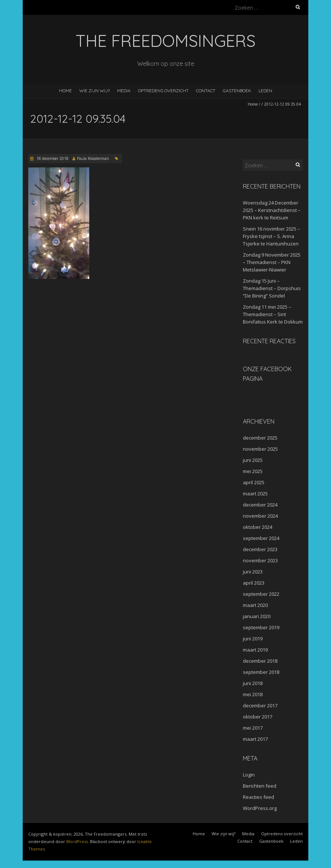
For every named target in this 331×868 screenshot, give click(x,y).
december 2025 (260, 438)
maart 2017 (255, 739)
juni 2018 (253, 683)
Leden (265, 91)
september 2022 (261, 594)
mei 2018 (253, 694)
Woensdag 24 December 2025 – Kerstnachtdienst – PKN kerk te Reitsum (272, 210)
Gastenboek (237, 91)
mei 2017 (253, 728)
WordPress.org (260, 808)
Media (124, 91)
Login (249, 775)
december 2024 (260, 505)
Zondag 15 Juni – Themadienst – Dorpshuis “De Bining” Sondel (272, 288)
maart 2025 (255, 494)
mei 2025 (253, 471)
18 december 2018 (52, 158)
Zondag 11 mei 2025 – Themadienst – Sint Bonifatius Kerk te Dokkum (273, 314)
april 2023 (254, 583)
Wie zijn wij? (94, 91)
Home (65, 91)
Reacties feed (258, 797)
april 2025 (254, 482)
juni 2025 (253, 460)
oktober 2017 (258, 717)
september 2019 (261, 627)
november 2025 (260, 449)
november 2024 (260, 516)
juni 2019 (253, 639)
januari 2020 (257, 616)
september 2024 (261, 538)
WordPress (77, 841)
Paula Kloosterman (93, 158)
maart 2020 (255, 605)
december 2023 (260, 549)
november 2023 (260, 560)
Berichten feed (260, 786)
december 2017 (260, 705)
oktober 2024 (258, 527)
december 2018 (260, 661)
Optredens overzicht (163, 91)
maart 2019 (255, 650)
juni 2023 (253, 572)
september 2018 (261, 672)
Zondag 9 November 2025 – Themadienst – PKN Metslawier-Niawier (272, 262)
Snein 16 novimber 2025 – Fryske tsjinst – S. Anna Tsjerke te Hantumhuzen (271, 236)
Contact (206, 91)
